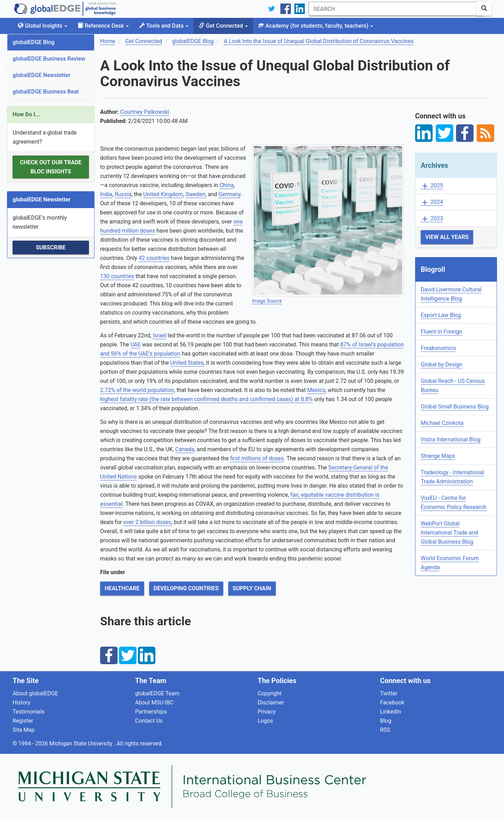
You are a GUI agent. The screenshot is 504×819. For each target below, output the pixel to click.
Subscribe (51, 247)
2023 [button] (432, 219)
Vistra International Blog (451, 439)
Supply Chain (252, 588)
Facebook (392, 703)
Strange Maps (438, 456)
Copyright (269, 693)
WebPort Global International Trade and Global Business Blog (449, 533)
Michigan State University (82, 744)
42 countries (154, 258)
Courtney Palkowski (145, 112)
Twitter (389, 693)
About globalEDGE (35, 693)
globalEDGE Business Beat (46, 92)
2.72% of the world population (137, 390)
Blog (386, 721)
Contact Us (149, 721)
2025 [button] (432, 186)
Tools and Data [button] (164, 26)
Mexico (316, 390)
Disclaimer (271, 703)
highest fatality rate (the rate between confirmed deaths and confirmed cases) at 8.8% (206, 399)
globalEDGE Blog (34, 42)
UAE (136, 345)
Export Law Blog (441, 315)
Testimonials (29, 712)
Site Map (24, 730)
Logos (265, 721)
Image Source (267, 301)
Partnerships (151, 712)
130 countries (117, 276)
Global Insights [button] (43, 26)
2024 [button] (432, 202)
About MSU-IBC (154, 703)
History (22, 703)
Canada (185, 449)
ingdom (174, 194)
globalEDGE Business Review (49, 59)
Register (23, 721)
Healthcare (122, 588)
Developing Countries (186, 588)
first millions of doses (257, 458)
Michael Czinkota (442, 423)
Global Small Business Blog (455, 407)
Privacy (267, 712)
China (227, 185)
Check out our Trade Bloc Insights (51, 167)
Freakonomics (438, 348)
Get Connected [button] (223, 26)
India (106, 194)
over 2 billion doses (147, 522)
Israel (159, 335)
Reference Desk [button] (103, 26)
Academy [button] (316, 26)
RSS (385, 730)
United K (154, 194)
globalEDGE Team (157, 693)
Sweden (195, 194)
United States (187, 363)
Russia (123, 194)
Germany (229, 194)
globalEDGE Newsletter (41, 75)
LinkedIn (391, 712)
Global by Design (442, 364)
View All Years (447, 237)
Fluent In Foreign (442, 332)
